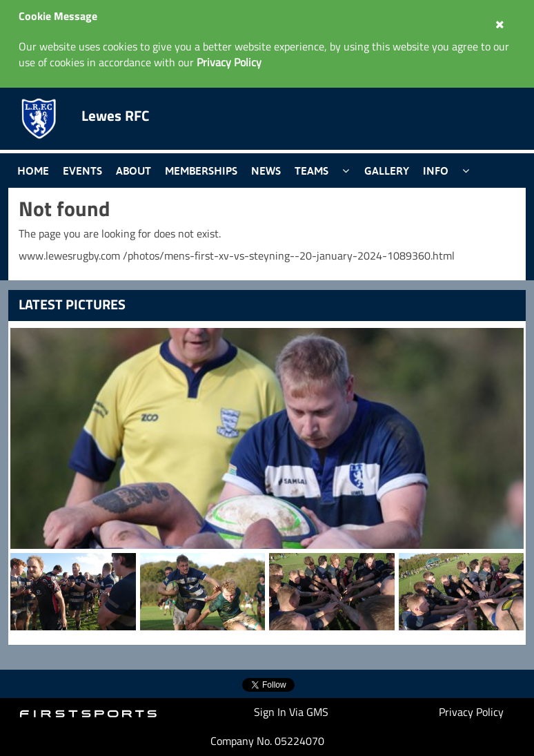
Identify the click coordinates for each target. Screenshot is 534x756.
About (133, 171)
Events (82, 171)
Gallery (387, 171)
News (266, 171)
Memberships (201, 171)
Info (436, 171)
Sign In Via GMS (291, 712)
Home (33, 171)
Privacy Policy (471, 712)
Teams (311, 171)
